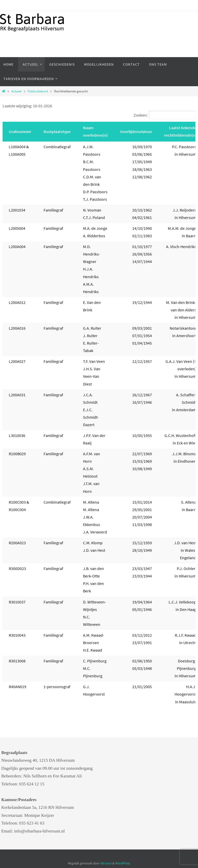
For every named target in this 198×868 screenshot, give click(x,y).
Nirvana (106, 863)
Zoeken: (141, 115)
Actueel (16, 91)
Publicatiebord (38, 91)
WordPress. (123, 863)
